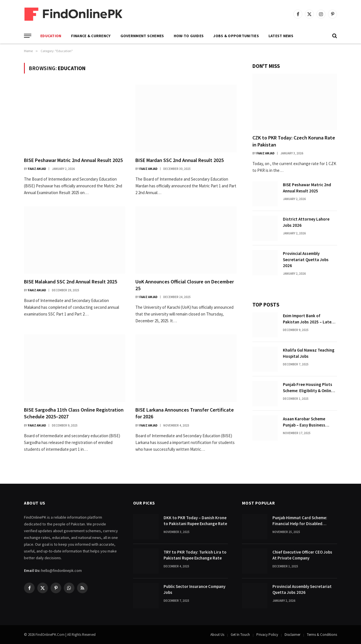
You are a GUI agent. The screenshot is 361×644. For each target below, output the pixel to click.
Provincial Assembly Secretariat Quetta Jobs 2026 (306, 259)
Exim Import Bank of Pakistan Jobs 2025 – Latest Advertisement (309, 319)
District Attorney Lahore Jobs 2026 (306, 222)
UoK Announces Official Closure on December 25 (185, 285)
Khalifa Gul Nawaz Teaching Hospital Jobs (309, 353)
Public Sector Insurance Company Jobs (194, 589)
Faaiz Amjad (37, 169)
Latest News (281, 36)
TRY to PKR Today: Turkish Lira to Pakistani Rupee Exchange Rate (195, 555)
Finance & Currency (91, 36)
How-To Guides (189, 36)
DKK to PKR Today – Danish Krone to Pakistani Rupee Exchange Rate (195, 521)
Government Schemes (142, 36)
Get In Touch (240, 635)
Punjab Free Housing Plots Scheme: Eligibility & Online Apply (308, 388)
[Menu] (28, 36)
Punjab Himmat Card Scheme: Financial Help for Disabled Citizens (300, 521)
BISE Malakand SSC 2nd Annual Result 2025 (71, 282)
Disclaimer (292, 635)
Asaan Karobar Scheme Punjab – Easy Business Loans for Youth (304, 422)
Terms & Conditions (322, 635)
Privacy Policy (267, 635)
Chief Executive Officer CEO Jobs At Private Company (302, 555)
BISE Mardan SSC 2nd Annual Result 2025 (180, 160)
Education (51, 36)
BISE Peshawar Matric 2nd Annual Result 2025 (73, 160)
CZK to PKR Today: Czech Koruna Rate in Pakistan (294, 141)
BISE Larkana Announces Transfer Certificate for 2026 (185, 413)
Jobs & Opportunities (236, 36)
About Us (217, 635)
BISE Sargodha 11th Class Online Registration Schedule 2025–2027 (74, 413)
